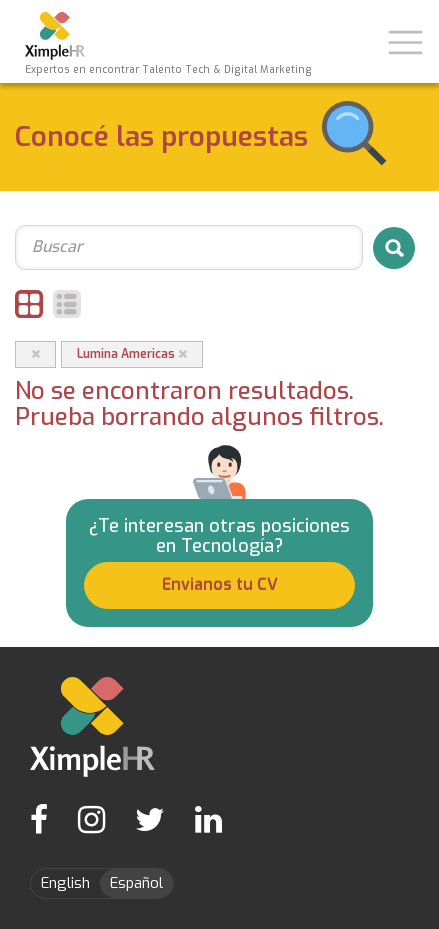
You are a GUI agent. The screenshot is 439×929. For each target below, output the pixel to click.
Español (136, 883)
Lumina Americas (132, 354)
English (65, 883)
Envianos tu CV (220, 584)
